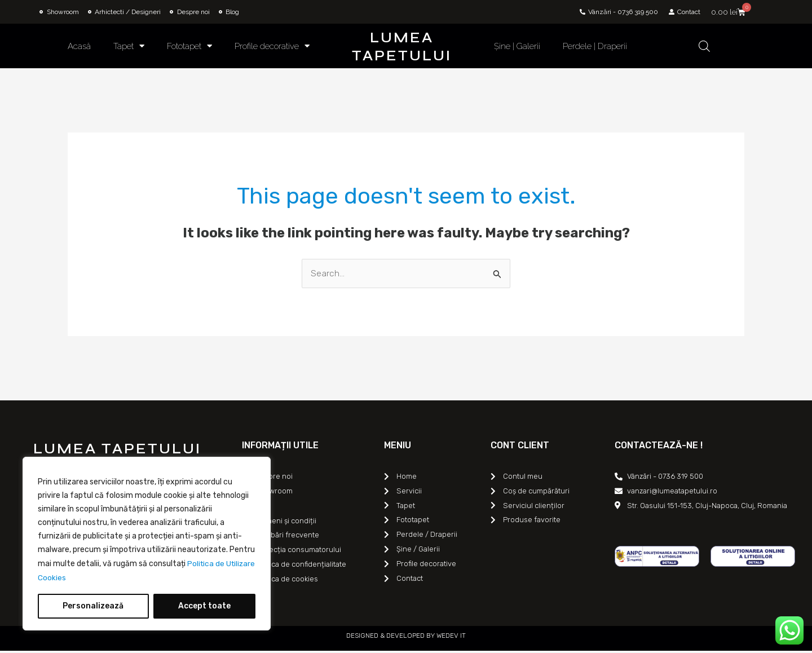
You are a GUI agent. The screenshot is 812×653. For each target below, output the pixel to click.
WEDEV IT (450, 638)
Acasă (79, 46)
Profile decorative (272, 46)
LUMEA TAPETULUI (402, 47)
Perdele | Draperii (595, 46)
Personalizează (93, 606)
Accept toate (204, 606)
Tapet (129, 46)
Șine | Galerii (517, 46)
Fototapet (189, 46)
